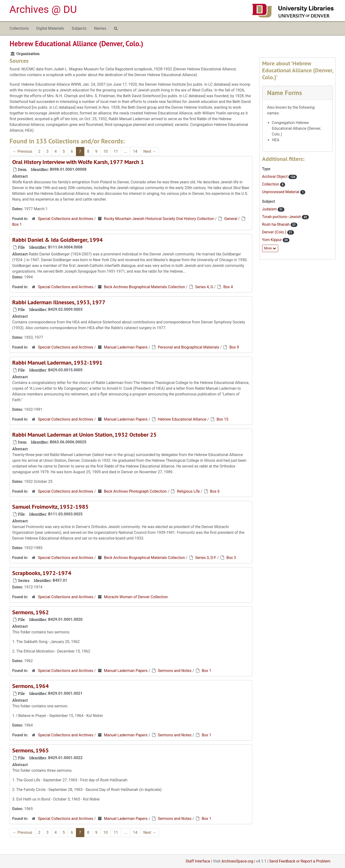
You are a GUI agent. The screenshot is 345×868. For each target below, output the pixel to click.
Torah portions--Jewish (282, 217)
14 (135, 151)
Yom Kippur (272, 240)
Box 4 (228, 287)
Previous (23, 151)
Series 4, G (204, 287)
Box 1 (17, 224)
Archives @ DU (43, 9)
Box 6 (215, 491)
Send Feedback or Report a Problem (300, 861)
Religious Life (188, 491)
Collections (19, 28)
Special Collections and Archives (66, 219)
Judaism (270, 209)
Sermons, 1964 (31, 686)
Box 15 (222, 419)
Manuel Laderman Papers (126, 347)
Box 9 (234, 347)
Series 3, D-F (206, 558)
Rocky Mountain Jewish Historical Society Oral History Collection (159, 219)
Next (150, 151)
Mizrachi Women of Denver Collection (136, 597)
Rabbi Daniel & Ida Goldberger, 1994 (57, 240)
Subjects (79, 28)
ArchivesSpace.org (237, 861)
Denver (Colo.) (275, 232)
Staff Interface (198, 861)
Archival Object (275, 177)
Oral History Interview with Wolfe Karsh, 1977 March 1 (78, 162)
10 (106, 151)
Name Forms (285, 93)
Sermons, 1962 (31, 612)
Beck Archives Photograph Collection (135, 491)
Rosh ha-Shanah (276, 224)
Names (100, 28)
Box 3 (231, 558)
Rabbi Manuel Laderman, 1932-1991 (57, 363)
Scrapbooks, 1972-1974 (42, 573)
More (270, 248)
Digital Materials (50, 28)
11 (116, 151)
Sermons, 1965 (31, 750)
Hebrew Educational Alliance (182, 419)
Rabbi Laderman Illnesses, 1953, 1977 (59, 302)
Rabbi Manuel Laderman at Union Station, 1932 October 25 (84, 435)
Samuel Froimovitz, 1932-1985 (50, 507)
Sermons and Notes (175, 671)
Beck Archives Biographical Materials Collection (144, 287)
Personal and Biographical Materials (189, 347)
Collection (271, 184)
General (231, 219)
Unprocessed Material (281, 192)
